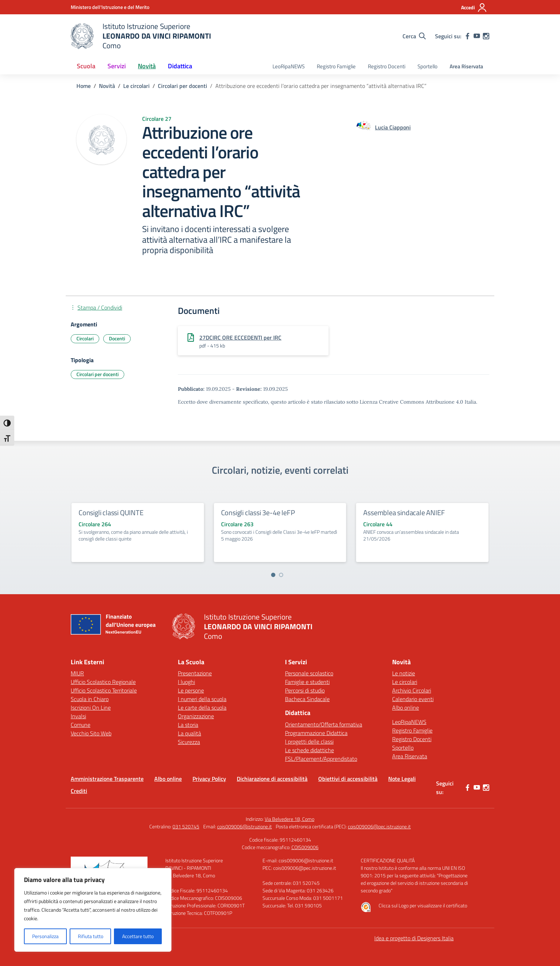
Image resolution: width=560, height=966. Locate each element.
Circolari (85, 338)
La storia (188, 725)
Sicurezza (189, 742)
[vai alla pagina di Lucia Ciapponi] (393, 127)
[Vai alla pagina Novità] (107, 86)
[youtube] (477, 36)
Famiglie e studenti (307, 682)
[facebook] (467, 36)
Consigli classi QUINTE (111, 512)
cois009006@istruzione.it (244, 826)
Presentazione (195, 673)
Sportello (427, 66)
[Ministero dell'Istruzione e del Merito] (110, 7)
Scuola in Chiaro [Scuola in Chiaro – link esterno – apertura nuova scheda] (90, 699)
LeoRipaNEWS (289, 66)
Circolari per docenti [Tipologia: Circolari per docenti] (97, 374)
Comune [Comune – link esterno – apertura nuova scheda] (81, 725)
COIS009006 (305, 847)
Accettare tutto (138, 936)
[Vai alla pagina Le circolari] (136, 86)
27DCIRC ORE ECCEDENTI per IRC (240, 337)
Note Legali (402, 779)
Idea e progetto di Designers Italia (414, 938)
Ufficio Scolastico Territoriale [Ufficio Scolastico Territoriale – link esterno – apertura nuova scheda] (104, 690)
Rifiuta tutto (91, 936)
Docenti (117, 338)
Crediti (79, 791)
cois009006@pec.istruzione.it (379, 826)
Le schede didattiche (309, 750)
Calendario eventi (413, 699)
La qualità (189, 733)
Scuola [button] (86, 66)
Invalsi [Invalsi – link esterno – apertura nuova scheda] (78, 716)
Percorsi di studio (305, 690)
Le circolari (405, 682)
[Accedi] (474, 8)
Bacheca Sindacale (307, 699)
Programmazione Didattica (316, 733)
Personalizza (45, 936)
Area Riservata (466, 66)
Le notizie (404, 673)
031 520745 (186, 826)
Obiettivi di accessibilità (348, 779)
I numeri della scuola (202, 699)
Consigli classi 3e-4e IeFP (258, 512)
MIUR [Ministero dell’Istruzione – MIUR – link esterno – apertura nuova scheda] (77, 673)
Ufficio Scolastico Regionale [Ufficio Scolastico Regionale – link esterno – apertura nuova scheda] (103, 682)
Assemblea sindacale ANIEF (404, 512)
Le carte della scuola (202, 708)
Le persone (191, 690)
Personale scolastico (309, 673)
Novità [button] (147, 66)
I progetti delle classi (309, 741)
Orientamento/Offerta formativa (324, 724)
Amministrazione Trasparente (107, 779)
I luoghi (186, 682)
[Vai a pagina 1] (273, 575)
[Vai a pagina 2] (281, 575)
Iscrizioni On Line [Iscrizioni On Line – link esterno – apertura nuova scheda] (91, 708)
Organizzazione (196, 716)
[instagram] (486, 36)
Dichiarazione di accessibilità (272, 779)
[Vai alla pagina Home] (84, 86)
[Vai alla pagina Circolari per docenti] (182, 86)
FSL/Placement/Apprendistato (321, 759)
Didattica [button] (180, 66)
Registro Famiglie (336, 66)
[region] (93, 910)
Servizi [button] (117, 66)
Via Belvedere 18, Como (289, 819)
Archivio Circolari (412, 690)
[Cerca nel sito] (414, 36)
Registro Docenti (387, 66)
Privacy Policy (209, 779)
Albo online (406, 708)
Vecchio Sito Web (91, 733)
